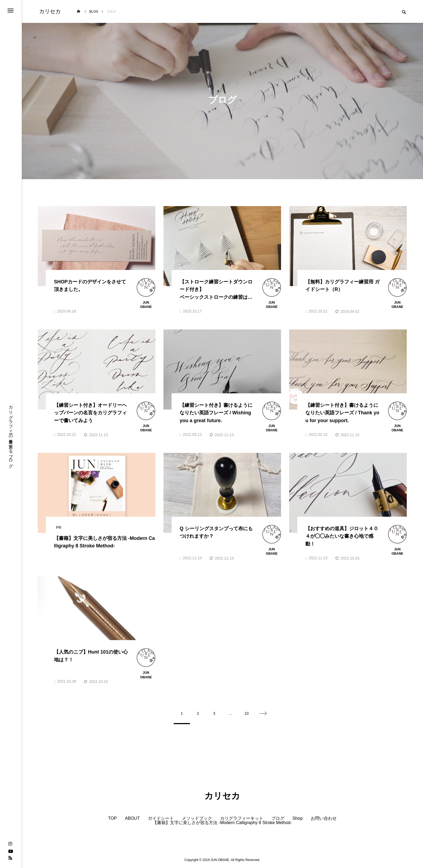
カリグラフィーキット (242, 818)
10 (247, 713)
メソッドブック (197, 818)
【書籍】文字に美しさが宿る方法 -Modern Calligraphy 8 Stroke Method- (222, 823)
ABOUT (132, 818)
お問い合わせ (324, 818)
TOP (112, 818)
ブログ (278, 818)
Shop (297, 818)
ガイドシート (161, 818)
